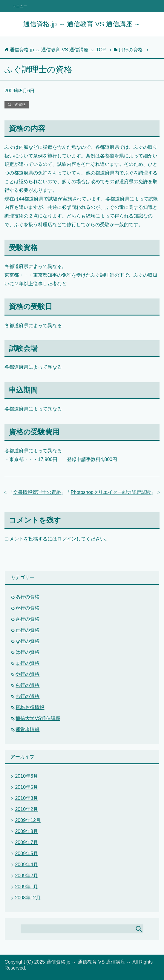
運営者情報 (27, 729)
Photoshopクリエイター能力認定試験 (111, 492)
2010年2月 (26, 809)
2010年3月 (26, 798)
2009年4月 (26, 865)
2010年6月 (26, 776)
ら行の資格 (27, 685)
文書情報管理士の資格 (37, 492)
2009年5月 (26, 853)
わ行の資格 (27, 696)
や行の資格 (27, 674)
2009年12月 (28, 820)
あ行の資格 (27, 597)
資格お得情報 (30, 707)
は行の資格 (17, 105)
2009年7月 (26, 842)
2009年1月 (26, 887)
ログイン (67, 539)
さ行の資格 (27, 619)
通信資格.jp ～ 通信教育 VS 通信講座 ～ (82, 24)
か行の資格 (27, 608)
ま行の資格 (27, 663)
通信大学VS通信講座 (38, 718)
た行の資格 (27, 630)
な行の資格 (27, 641)
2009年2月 (26, 876)
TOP (58, 50)
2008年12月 (28, 898)
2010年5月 (26, 787)
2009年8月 (26, 831)
